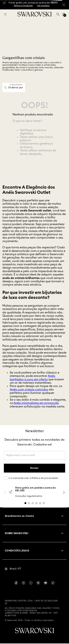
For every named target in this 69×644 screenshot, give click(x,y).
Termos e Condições (23, 6)
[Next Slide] (64, 492)
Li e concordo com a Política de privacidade (33, 478)
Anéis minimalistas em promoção (36, 403)
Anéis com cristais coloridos (29, 390)
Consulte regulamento (29, 496)
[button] (58, 14)
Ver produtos (43, 6)
